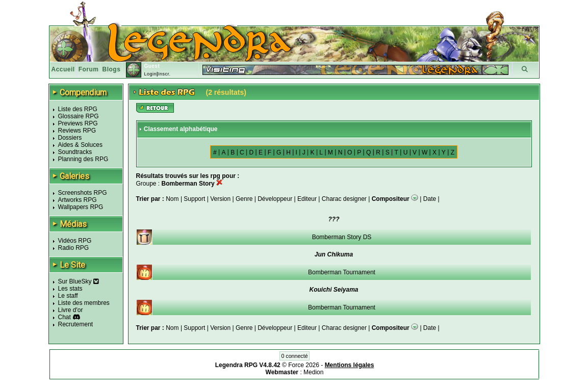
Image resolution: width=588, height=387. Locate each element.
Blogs (112, 69)
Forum (89, 69)
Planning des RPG (83, 159)
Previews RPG (78, 123)
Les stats (70, 289)
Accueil (63, 69)
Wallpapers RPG (81, 207)
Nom (173, 199)
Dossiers (70, 138)
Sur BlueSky (79, 281)
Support (194, 199)
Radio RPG (74, 248)
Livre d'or (71, 310)
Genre (244, 199)
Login (150, 74)
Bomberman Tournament (342, 272)
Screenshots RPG (83, 193)
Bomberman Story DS (342, 237)
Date (430, 199)
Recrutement (76, 324)
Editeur (307, 199)
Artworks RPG (78, 200)
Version (220, 199)
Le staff (68, 296)
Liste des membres (84, 303)
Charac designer (344, 199)
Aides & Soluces (80, 145)
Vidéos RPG (75, 241)
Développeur (275, 199)
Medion (313, 372)
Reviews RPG (77, 131)
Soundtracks (75, 152)
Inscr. (164, 74)
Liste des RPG (78, 109)
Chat (65, 317)
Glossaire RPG (79, 116)
